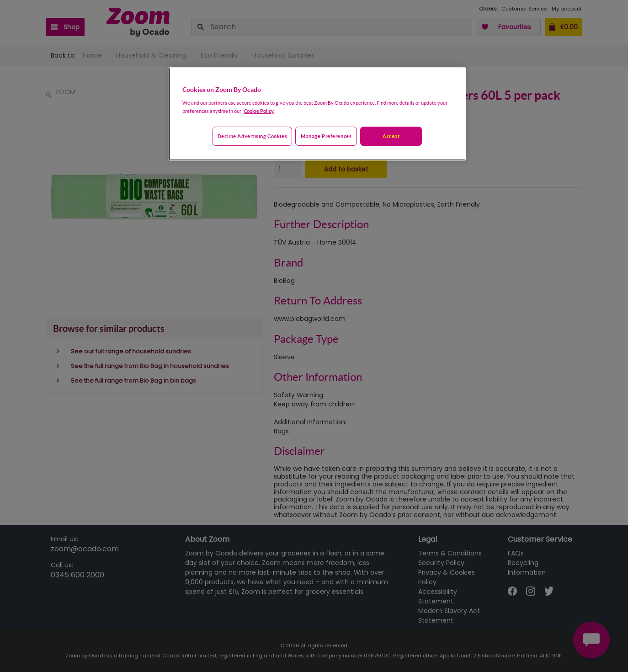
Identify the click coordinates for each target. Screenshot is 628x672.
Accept (391, 136)
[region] (317, 114)
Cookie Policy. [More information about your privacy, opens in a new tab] (259, 111)
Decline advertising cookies (252, 136)
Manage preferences (326, 136)
